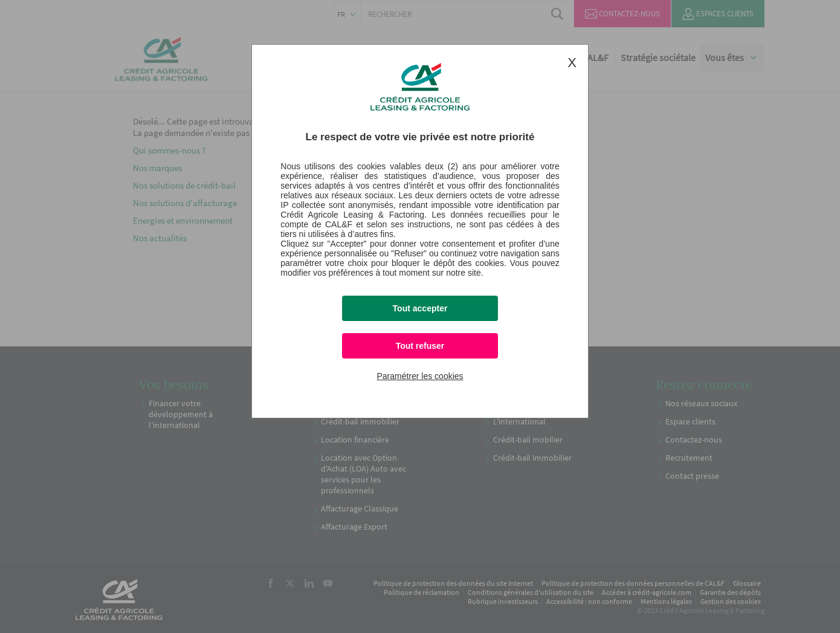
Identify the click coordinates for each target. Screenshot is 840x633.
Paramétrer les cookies (420, 376)
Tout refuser (420, 346)
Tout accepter (420, 308)
